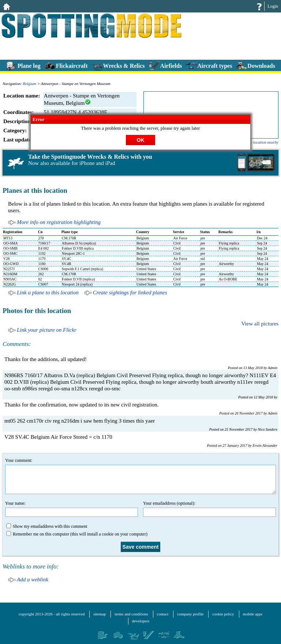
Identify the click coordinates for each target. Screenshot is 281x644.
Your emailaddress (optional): (209, 509)
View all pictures (260, 324)
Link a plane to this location (48, 292)
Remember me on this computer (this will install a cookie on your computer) (77, 534)
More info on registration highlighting (59, 222)
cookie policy (223, 614)
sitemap (100, 614)
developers (141, 621)
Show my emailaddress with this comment (47, 526)
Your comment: (140, 476)
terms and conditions (131, 614)
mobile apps (253, 614)
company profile (190, 614)
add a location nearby (261, 142)
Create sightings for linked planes (130, 292)
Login (273, 6)
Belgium (29, 84)
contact (163, 614)
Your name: (72, 509)
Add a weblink (33, 579)
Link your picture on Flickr (47, 330)
